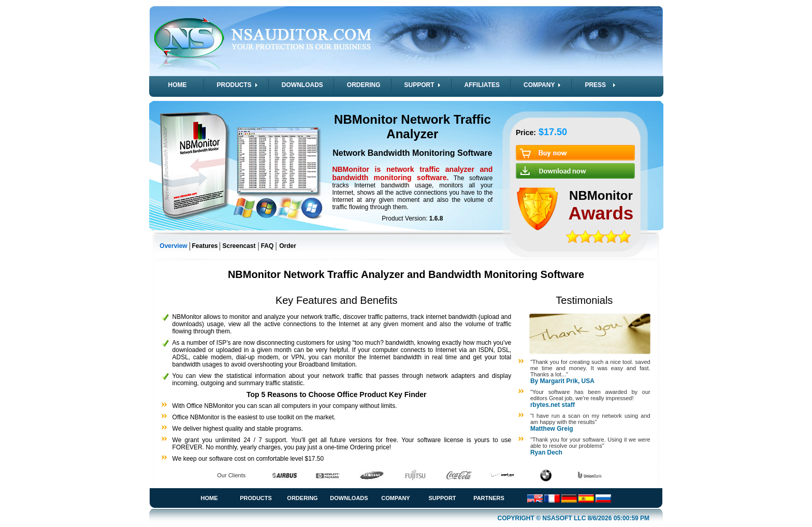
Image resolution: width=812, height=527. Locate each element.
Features (205, 246)
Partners (489, 498)
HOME (178, 85)
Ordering (302, 498)
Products (256, 498)
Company (395, 498)
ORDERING (364, 85)
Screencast (239, 246)
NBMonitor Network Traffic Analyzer (412, 127)
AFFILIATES (482, 85)
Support (442, 498)
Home (209, 498)
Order (288, 246)
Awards (601, 213)
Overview (173, 246)
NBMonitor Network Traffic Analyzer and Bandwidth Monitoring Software (406, 274)
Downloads (349, 498)
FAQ (267, 246)
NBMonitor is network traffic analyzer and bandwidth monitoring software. (412, 173)
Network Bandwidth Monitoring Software (412, 153)
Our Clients (231, 475)
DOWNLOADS (302, 85)
